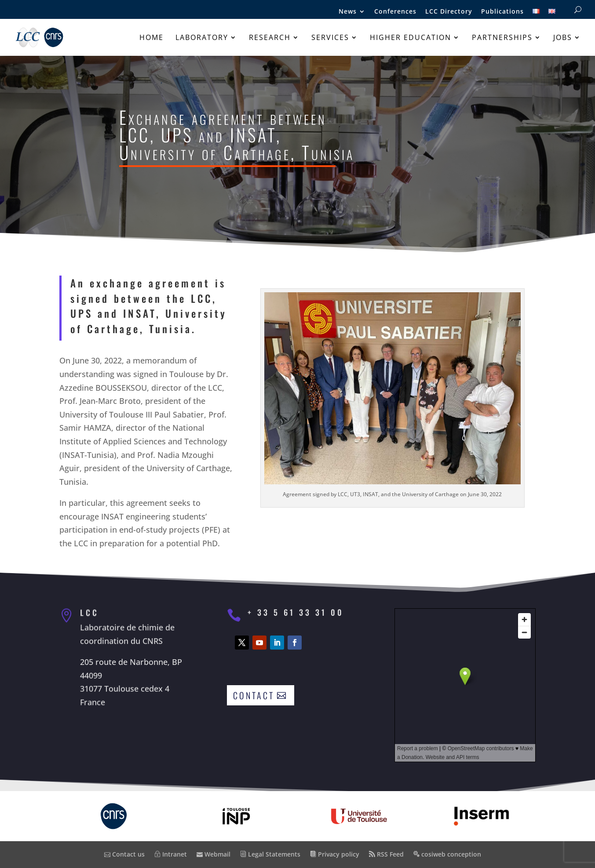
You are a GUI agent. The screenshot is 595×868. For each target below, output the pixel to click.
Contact (254, 695)
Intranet (171, 854)
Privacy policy (335, 854)
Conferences (395, 12)
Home (151, 38)
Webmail (214, 854)
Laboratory (202, 38)
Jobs (563, 38)
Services (330, 38)
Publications (502, 12)
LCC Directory (449, 12)
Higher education (411, 38)
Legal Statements (270, 854)
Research (270, 38)
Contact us (124, 854)
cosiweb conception (447, 854)
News (348, 12)
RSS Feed (386, 854)
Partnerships (502, 38)
